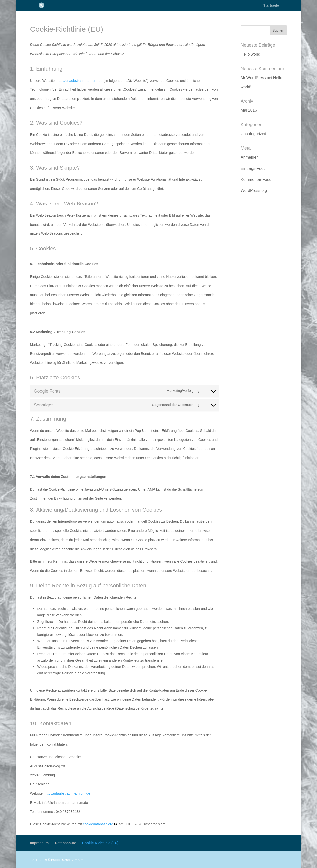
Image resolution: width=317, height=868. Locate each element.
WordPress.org (254, 190)
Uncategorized (253, 134)
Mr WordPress (253, 78)
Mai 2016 (249, 110)
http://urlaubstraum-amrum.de (79, 80)
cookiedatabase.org (98, 824)
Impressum (40, 843)
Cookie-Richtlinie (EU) (100, 843)
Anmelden (250, 157)
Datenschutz (65, 843)
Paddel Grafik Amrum (67, 860)
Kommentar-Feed (256, 179)
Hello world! (251, 54)
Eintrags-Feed (253, 168)
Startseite (271, 6)
